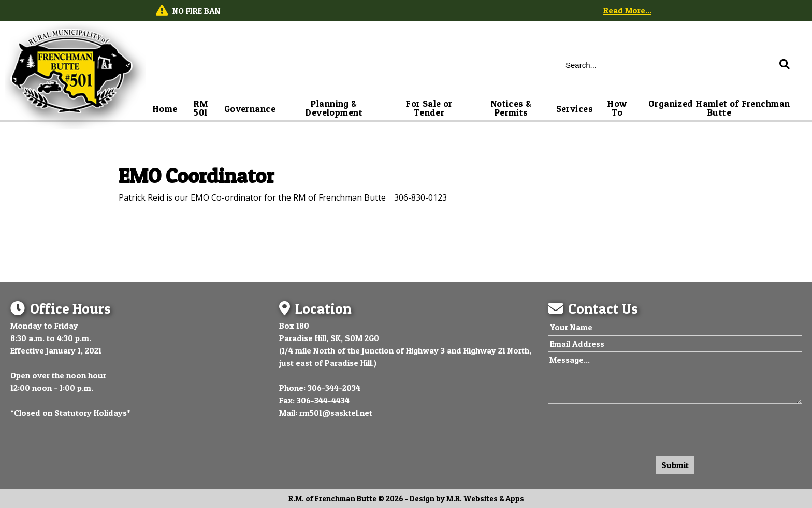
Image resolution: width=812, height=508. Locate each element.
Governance (250, 109)
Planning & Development (334, 108)
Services (575, 109)
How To (618, 108)
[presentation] (627, 428)
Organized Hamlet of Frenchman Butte (720, 108)
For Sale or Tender (430, 108)
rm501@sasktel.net (336, 413)
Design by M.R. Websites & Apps (467, 499)
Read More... (627, 10)
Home (165, 109)
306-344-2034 (334, 388)
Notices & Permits (512, 108)
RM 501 (202, 108)
